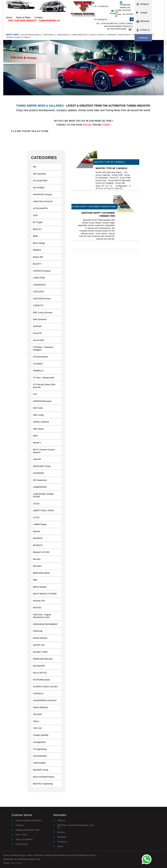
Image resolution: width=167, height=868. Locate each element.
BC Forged (38, 222)
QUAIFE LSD (39, 645)
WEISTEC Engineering (43, 784)
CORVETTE (38, 306)
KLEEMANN (38, 473)
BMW (35, 236)
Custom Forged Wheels (30, 35)
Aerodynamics (63, 35)
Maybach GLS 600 (41, 552)
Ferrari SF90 (38, 340)
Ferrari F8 (37, 333)
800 (35, 167)
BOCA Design (39, 243)
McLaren (37, 559)
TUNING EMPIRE (41, 735)
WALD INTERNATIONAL (44, 777)
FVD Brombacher (41, 357)
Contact (38, 17)
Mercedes (37, 566)
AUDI (35, 215)
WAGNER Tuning (41, 770)
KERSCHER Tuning (42, 466)
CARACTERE (39, 278)
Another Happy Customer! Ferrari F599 (92, 207)
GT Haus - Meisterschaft (44, 378)
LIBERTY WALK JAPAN (43, 511)
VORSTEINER (39, 763)
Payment (19, 825)
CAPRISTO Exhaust (42, 271)
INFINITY (37, 443)
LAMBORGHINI (40, 487)
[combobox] (113, 19)
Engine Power (124, 35)
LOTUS (36, 518)
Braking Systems (14, 37)
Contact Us (62, 842)
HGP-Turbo (38, 408)
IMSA (35, 436)
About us (61, 821)
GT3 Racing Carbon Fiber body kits (44, 386)
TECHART (38, 714)
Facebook (143, 38)
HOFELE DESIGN (41, 422)
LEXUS (36, 504)
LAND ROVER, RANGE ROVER (43, 495)
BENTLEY (37, 229)
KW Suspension (40, 480)
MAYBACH (38, 545)
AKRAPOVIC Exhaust (42, 195)
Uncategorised (39, 742)
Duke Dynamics (40, 319)
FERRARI (37, 326)
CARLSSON (38, 292)
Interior (27, 37)
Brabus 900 (38, 257)
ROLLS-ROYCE (40, 673)
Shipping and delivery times (27, 830)
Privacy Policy (22, 844)
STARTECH (38, 694)
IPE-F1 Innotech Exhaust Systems (44, 451)
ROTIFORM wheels (42, 680)
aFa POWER (39, 188)
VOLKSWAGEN (40, 756)
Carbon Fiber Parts (79, 35)
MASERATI (38, 538)
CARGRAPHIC (39, 285)
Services (61, 832)
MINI (35, 580)
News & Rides (23, 17)
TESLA (36, 721)
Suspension (111, 35)
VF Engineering (40, 749)
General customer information (28, 821)
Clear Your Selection (30, 131)
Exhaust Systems (97, 35)
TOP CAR (37, 728)
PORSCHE (38, 631)
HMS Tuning (38, 415)
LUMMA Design (40, 524)
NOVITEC (37, 608)
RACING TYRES (40, 652)
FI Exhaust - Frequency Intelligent (43, 349)
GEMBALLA (38, 371)
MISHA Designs (40, 587)
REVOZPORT (39, 666)
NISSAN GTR (39, 601)
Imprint (60, 846)
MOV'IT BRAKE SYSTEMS (45, 594)
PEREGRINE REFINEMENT (45, 624)
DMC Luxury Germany (43, 313)
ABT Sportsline (39, 174)
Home (9, 17)
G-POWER (38, 364)
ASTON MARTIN (40, 208)
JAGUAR (37, 459)
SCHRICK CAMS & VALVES (45, 687)
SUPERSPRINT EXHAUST (45, 701)
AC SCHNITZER (40, 181)
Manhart (37, 531)
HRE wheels (38, 429)
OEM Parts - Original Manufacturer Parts (42, 616)
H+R (35, 394)
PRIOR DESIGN (40, 638)
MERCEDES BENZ (41, 573)
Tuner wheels (49, 35)
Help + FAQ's (21, 835)
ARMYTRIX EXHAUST (43, 202)
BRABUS (37, 250)
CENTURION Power (42, 299)
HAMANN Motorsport (42, 401)
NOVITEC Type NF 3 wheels (110, 162)
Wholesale (62, 837)
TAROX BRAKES (40, 708)
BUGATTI (37, 264)
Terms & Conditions (24, 839)
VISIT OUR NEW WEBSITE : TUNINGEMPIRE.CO (34, 21)
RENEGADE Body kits (43, 659)
